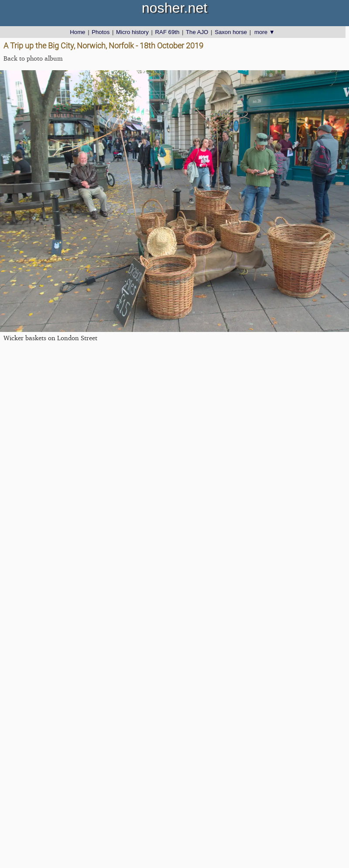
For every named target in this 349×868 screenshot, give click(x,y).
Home (77, 32)
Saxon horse (231, 32)
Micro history (132, 32)
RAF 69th (168, 32)
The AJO (197, 32)
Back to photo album (33, 58)
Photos (101, 32)
